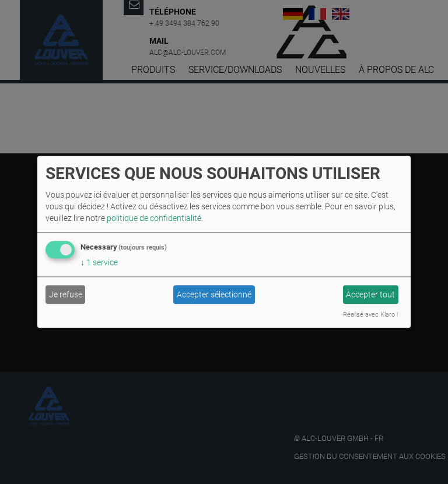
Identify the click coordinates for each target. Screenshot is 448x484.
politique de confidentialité (154, 219)
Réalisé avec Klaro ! (370, 315)
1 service (99, 263)
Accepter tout (370, 294)
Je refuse (66, 294)
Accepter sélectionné (214, 294)
